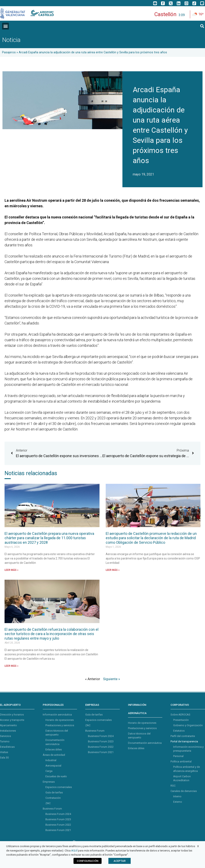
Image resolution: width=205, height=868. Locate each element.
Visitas (4, 752)
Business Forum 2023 (58, 819)
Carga (49, 771)
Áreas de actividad (54, 755)
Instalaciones (8, 731)
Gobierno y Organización (188, 725)
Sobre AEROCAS (180, 715)
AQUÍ (74, 851)
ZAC (48, 803)
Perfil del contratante (183, 736)
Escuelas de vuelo (56, 776)
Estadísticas (7, 747)
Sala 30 (4, 758)
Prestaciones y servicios (60, 725)
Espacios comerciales (59, 787)
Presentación (181, 720)
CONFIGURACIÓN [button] (88, 861)
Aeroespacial (53, 766)
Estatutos (179, 731)
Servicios (5, 736)
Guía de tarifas (54, 792)
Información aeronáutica (57, 715)
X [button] (198, 846)
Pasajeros (9, 52)
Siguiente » (111, 679)
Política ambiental (181, 761)
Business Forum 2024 (58, 814)
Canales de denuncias (184, 791)
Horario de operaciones (60, 720)
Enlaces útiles (54, 749)
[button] (5, 26)
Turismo (5, 741)
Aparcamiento (8, 725)
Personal (178, 756)
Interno (177, 796)
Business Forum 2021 (58, 830)
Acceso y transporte (12, 720)
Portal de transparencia (184, 741)
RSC (173, 786)
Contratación (53, 798)
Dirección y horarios (12, 715)
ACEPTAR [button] (120, 861)
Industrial (51, 760)
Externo (178, 802)
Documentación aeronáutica (145, 743)
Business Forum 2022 (58, 825)
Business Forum (52, 809)
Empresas (49, 782)
